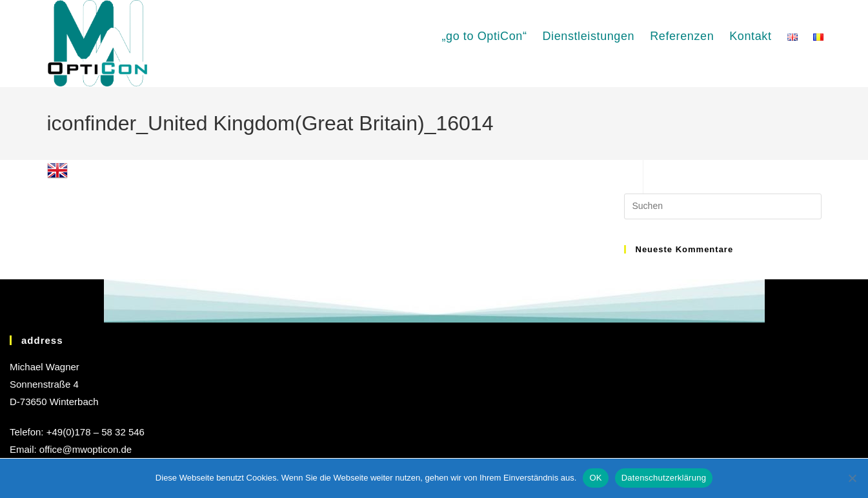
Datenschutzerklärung (664, 478)
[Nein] (852, 478)
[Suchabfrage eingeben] (723, 206)
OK (595, 478)
